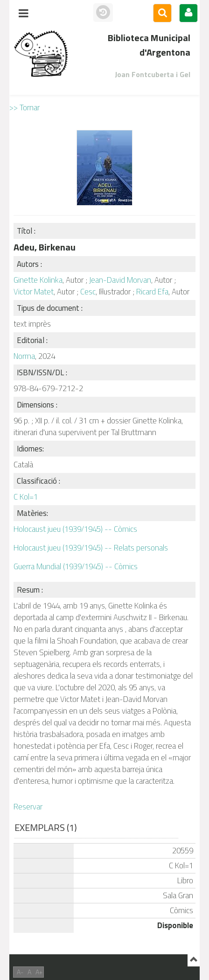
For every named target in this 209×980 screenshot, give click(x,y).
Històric (103, 13)
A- (20, 972)
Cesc (88, 292)
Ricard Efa (152, 292)
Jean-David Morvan (120, 280)
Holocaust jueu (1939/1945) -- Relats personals (91, 548)
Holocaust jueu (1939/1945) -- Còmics (75, 529)
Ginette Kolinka (38, 280)
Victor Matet (34, 292)
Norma (24, 356)
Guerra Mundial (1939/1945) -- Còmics (76, 566)
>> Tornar (24, 107)
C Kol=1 (26, 497)
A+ (39, 972)
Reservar (28, 807)
